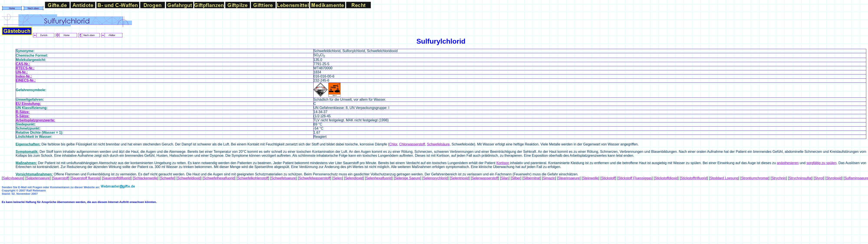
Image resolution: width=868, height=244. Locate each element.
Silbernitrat (532, 178)
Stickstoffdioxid (666, 178)
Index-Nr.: (24, 76)
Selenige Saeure (408, 178)
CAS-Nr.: (23, 64)
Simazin (549, 178)
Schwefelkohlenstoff (253, 178)
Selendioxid (354, 178)
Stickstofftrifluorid (694, 178)
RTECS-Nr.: (25, 68)
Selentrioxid (460, 178)
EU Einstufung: (28, 104)
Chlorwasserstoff (412, 144)
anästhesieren (788, 163)
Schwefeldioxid (189, 178)
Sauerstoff (61, 178)
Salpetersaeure (38, 178)
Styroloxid (834, 178)
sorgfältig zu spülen (821, 163)
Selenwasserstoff (485, 178)
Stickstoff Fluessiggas (635, 178)
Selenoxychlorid (435, 178)
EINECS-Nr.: (26, 80)
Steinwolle (591, 178)
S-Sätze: (23, 116)
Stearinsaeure (569, 178)
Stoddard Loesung (724, 178)
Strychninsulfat (800, 178)
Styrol (819, 178)
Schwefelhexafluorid (219, 178)
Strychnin (779, 178)
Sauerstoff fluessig (86, 178)
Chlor (393, 144)
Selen (338, 178)
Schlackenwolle (146, 178)
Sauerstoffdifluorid (117, 178)
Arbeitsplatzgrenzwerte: (35, 120)
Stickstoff (608, 178)
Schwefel (167, 178)
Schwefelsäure (438, 144)
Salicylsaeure (13, 178)
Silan (505, 178)
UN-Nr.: (22, 72)
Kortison (503, 163)
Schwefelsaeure (284, 178)
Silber (516, 178)
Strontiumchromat (755, 178)
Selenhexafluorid (379, 178)
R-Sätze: (23, 112)
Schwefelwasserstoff (315, 178)
